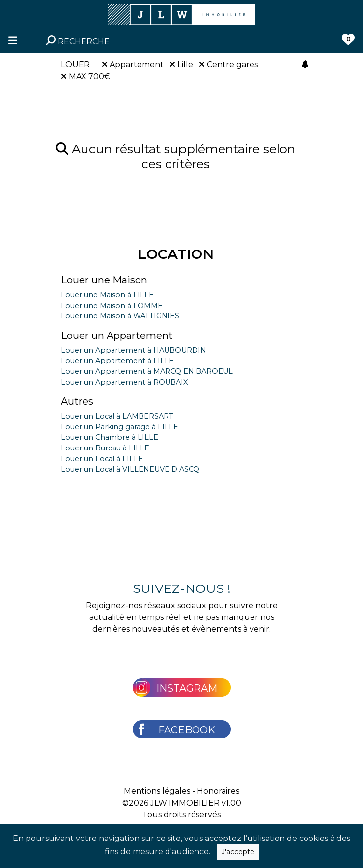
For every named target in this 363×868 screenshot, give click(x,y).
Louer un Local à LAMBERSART (117, 416)
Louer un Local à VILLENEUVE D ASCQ (130, 469)
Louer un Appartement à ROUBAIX (124, 382)
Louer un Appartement (117, 336)
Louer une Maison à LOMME (112, 306)
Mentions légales (157, 791)
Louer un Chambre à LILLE (110, 437)
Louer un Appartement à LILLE (117, 361)
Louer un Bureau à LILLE (105, 448)
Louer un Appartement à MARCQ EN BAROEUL (147, 371)
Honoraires (218, 791)
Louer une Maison (104, 280)
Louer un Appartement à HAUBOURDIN (134, 350)
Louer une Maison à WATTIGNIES (120, 316)
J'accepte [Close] (238, 852)
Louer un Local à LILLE (102, 459)
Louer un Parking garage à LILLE (120, 427)
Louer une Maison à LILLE (107, 295)
